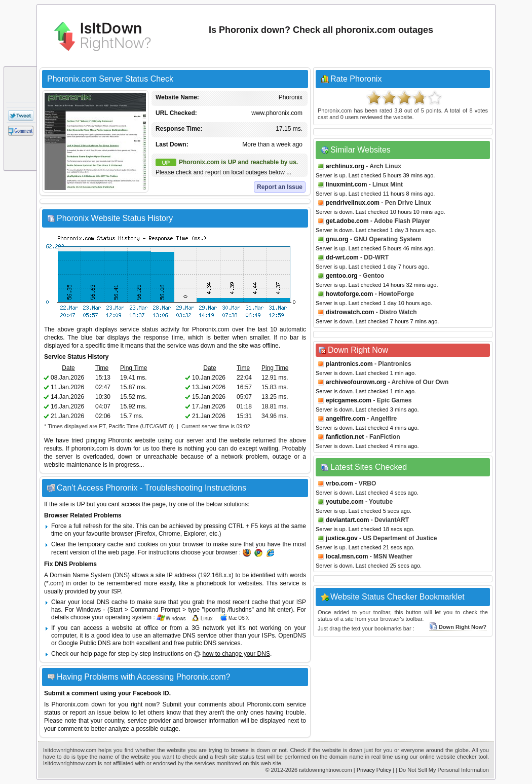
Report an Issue (280, 187)
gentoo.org (342, 276)
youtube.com (345, 502)
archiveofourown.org (356, 382)
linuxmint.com (346, 184)
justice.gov (342, 538)
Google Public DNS (84, 643)
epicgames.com (349, 400)
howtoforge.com (349, 294)
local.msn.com (347, 556)
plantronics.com (349, 364)
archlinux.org (345, 166)
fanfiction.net (345, 437)
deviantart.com (347, 520)
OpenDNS (292, 636)
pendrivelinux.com (353, 203)
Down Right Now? (458, 627)
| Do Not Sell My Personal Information (442, 770)
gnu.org (337, 239)
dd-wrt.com (342, 257)
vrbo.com (339, 483)
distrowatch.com (350, 312)
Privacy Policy (374, 770)
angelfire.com (346, 419)
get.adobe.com (347, 221)
